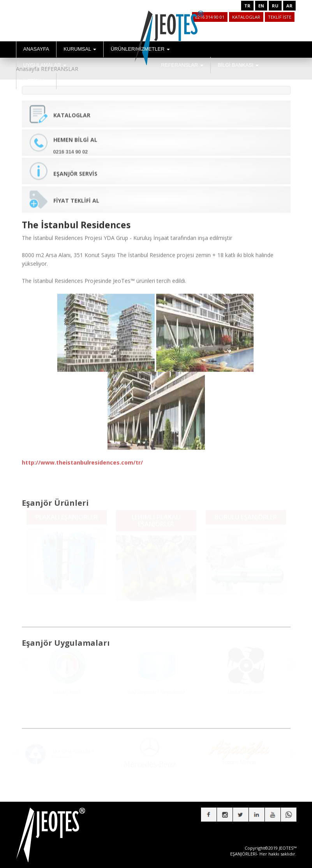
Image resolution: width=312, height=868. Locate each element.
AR (289, 6)
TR (247, 6)
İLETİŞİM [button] (36, 81)
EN (261, 6)
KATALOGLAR (246, 17)
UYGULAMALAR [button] (45, 65)
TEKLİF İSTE (280, 17)
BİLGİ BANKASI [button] (238, 65)
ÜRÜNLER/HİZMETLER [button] (140, 49)
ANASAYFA (36, 49)
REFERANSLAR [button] (182, 65)
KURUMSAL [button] (80, 49)
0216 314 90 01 (210, 17)
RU (275, 6)
